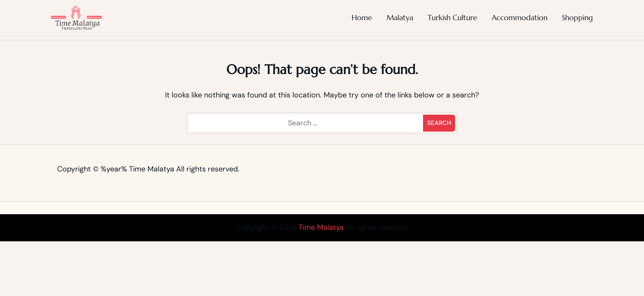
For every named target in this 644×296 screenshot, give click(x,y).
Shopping (577, 17)
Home (362, 17)
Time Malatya (152, 169)
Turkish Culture (452, 17)
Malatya (400, 17)
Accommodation (520, 17)
